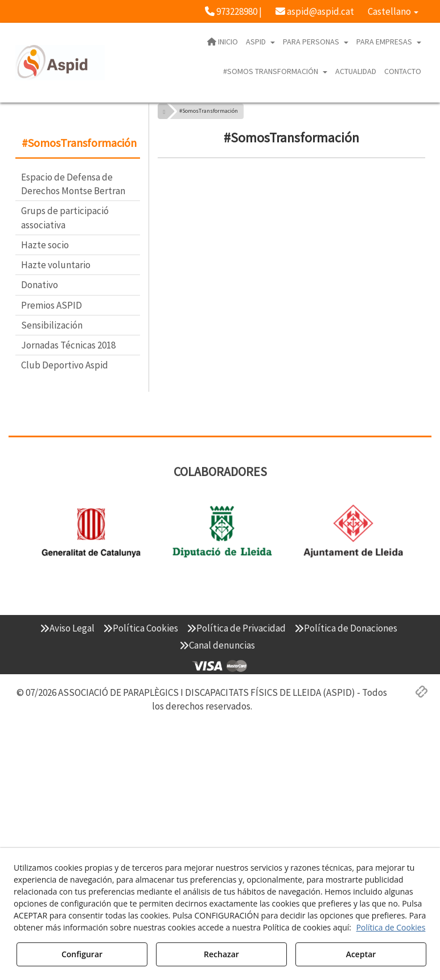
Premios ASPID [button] (52, 305)
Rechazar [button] (221, 954)
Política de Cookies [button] (391, 927)
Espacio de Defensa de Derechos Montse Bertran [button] (73, 184)
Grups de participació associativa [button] (65, 218)
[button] (233, 11)
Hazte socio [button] (45, 245)
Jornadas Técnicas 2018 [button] (68, 345)
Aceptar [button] (361, 954)
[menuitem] (233, 11)
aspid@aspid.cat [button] (315, 11)
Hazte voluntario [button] (56, 265)
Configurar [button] (82, 954)
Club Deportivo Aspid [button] (65, 365)
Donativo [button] (40, 285)
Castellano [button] (393, 11)
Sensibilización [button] (52, 325)
